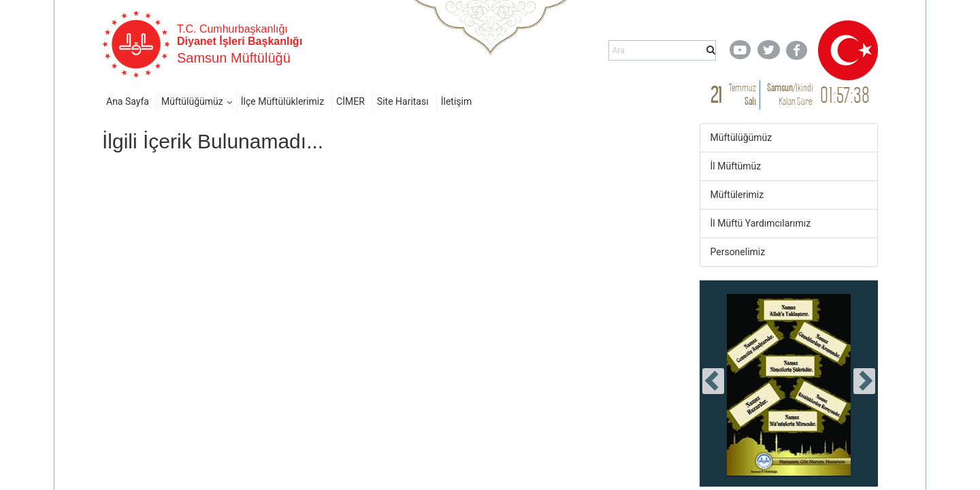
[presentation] (713, 381)
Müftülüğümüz (192, 101)
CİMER (350, 101)
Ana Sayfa (128, 101)
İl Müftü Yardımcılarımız (761, 223)
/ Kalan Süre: (790, 94)
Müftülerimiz (737, 195)
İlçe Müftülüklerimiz (282, 101)
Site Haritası (403, 101)
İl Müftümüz (736, 166)
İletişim (457, 101)
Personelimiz (738, 252)
